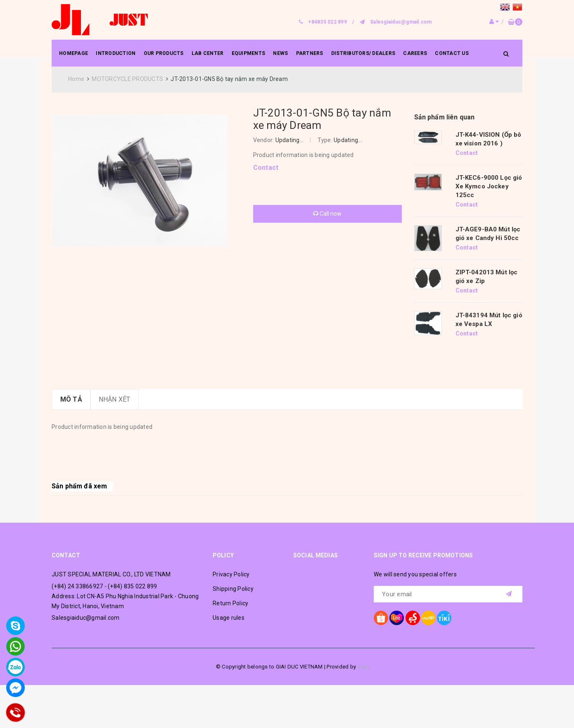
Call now (327, 214)
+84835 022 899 (327, 22)
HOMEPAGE (74, 53)
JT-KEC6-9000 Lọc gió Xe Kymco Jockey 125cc (489, 186)
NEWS (280, 53)
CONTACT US (452, 53)
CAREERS (415, 53)
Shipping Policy (233, 589)
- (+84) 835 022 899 (131, 586)
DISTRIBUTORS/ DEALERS (363, 53)
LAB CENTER (208, 53)
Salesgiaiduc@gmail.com (401, 22)
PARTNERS (310, 53)
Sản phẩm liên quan (445, 117)
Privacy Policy (231, 574)
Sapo (364, 667)
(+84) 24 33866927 (77, 586)
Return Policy (230, 603)
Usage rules (229, 618)
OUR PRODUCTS (164, 53)
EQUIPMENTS (249, 53)
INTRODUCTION (116, 53)
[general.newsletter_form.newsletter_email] (448, 594)
